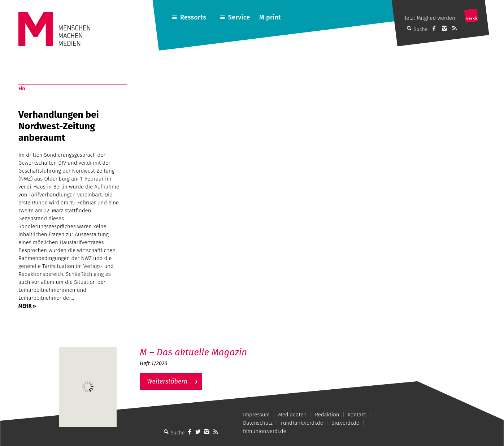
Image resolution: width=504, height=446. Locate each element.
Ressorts (193, 17)
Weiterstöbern (167, 381)
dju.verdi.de (345, 423)
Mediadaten (292, 415)
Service (239, 17)
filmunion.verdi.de (265, 431)
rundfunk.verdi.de (302, 423)
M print (270, 17)
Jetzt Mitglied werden (430, 18)
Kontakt (357, 415)
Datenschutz (258, 423)
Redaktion (327, 415)
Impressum (256, 415)
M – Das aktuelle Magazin (193, 352)
